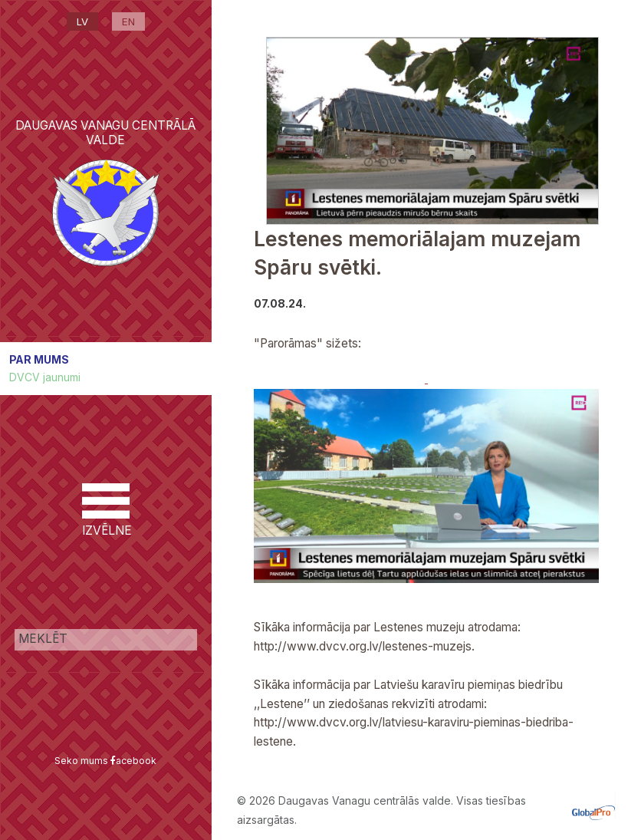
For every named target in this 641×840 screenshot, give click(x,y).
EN (128, 21)
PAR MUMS (39, 359)
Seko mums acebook (105, 761)
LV (82, 21)
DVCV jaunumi (45, 377)
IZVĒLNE (106, 511)
